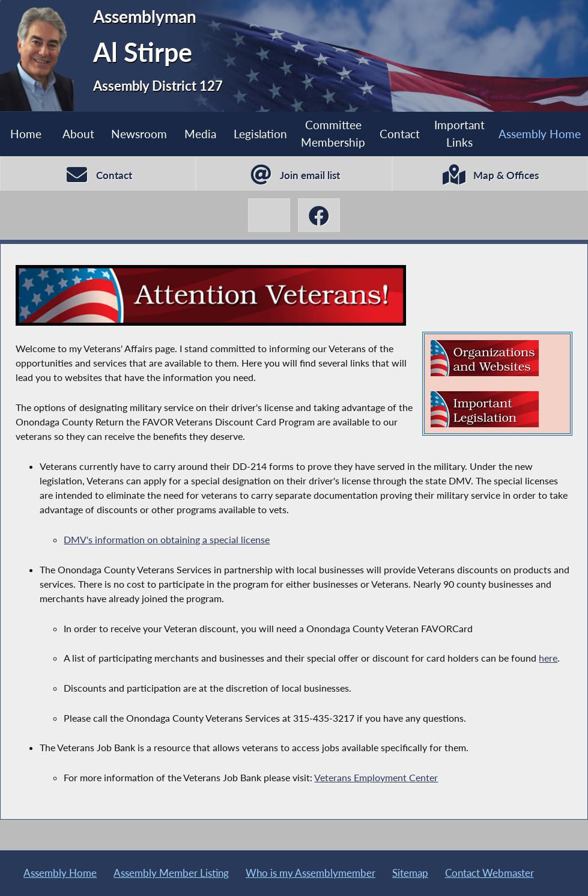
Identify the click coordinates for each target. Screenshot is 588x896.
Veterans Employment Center (376, 777)
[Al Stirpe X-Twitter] (269, 215)
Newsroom (139, 134)
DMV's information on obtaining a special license (167, 539)
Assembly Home (540, 134)
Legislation (260, 134)
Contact (400, 134)
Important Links (459, 133)
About (78, 134)
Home (26, 134)
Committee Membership (333, 133)
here (548, 658)
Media (200, 134)
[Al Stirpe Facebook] (319, 215)
